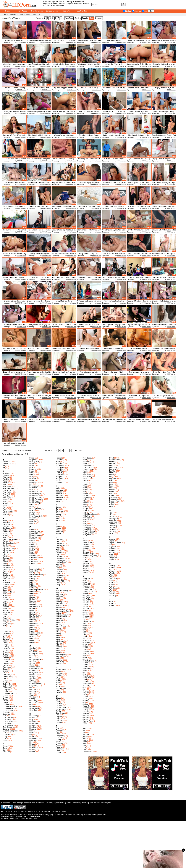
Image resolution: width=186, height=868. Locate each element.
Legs (58, 555)
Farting (32, 580)
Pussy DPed (87, 525)
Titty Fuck (113, 479)
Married (59, 598)
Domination (34, 486)
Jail (57, 509)
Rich (84, 558)
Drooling (32, 514)
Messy (58, 624)
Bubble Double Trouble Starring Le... (114, 113)
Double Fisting (35, 495)
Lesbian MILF (61, 558)
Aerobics (6, 479)
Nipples (59, 679)
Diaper (32, 471)
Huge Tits (59, 471)
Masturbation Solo (63, 611)
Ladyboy (59, 543)
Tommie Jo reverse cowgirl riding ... (14, 255)
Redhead (86, 544)
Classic (5, 665)
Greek (32, 695)
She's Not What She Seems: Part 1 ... (164, 136)
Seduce (85, 593)
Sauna (85, 582)
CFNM (5, 650)
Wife (111, 586)
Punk (84, 522)
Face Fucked (34, 569)
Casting (6, 643)
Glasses (32, 676)
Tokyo (111, 484)
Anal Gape (7, 496)
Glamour (33, 674)
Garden (32, 656)
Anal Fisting (7, 492)
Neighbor (59, 675)
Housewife (60, 465)
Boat (5, 581)
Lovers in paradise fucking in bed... (89, 349)
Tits (110, 477)
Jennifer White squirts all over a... (64, 230)
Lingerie (59, 571)
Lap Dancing (60, 545)
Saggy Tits (86, 579)
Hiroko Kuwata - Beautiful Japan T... (64, 326)
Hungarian (60, 479)
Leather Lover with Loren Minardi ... (139, 255)
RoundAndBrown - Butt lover (89, 325)
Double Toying (35, 503)
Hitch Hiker (33, 740)
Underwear (113, 524)
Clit (4, 673)
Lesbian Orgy (61, 560)
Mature (58, 613)
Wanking (112, 566)
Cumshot (6, 729)
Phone (85, 464)
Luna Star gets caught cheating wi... (39, 65)
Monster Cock (61, 654)
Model (58, 649)
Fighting (32, 597)
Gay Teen (33, 661)
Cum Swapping (8, 727)
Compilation (7, 690)
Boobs (5, 586)
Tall (84, 733)
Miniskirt (59, 637)
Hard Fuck (33, 727)
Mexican (59, 628)
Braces (5, 596)
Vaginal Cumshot (115, 543)
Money (58, 652)
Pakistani (59, 730)
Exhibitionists (34, 558)
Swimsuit (86, 717)
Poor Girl (86, 494)
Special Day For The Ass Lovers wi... (14, 231)
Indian (58, 488)
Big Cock (6, 547)
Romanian (86, 565)
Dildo (31, 475)
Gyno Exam (34, 710)
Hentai (32, 737)
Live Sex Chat (82, 11)
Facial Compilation (36, 575)
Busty (5, 622)
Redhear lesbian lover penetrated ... (164, 326)
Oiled (58, 702)
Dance (5, 746)
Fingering (33, 601)
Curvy (5, 737)
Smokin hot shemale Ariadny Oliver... (114, 373)
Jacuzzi (59, 507)
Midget (58, 630)
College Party (8, 686)
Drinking (32, 512)
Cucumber (7, 714)
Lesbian (59, 556)
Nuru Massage (61, 688)
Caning (5, 635)
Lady (58, 541)
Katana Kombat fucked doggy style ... (114, 136)
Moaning (59, 647)
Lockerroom (60, 575)
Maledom (59, 596)
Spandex (86, 663)
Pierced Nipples (88, 467)
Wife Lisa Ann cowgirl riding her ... (39, 159)
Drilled (32, 510)
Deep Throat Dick (36, 516)
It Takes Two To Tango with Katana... (39, 89)
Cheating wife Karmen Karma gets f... (139, 184)
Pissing (85, 480)
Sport (84, 674)
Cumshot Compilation (11, 731)
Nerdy (58, 677)
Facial (32, 573)
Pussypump (87, 535)
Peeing (58, 745)
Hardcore (33, 729)
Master (58, 607)
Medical (59, 619)
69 (4, 468)
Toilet (111, 482)
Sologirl (85, 657)
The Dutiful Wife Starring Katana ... (14, 160)
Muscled (59, 664)
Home (7, 11)
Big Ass (6, 541)
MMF (58, 645)
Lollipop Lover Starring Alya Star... (164, 159)
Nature (58, 672)
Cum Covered (8, 718)
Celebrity (6, 647)
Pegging (59, 747)
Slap (84, 631)
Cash (5, 641)
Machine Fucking (62, 591)
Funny (32, 642)
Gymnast (33, 706)
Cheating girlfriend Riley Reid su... (39, 301)
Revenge (86, 552)
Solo (84, 655)
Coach (5, 680)
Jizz (57, 517)
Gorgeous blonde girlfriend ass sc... (64, 373)
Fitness (32, 612)
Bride (5, 603)
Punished (86, 520)
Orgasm (59, 717)
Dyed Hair (33, 522)
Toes (111, 480)
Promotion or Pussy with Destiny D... (64, 255)
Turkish (112, 505)
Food (31, 622)
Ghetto (32, 665)
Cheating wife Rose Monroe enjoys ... (89, 136)
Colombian (7, 688)
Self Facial (86, 597)
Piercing (85, 471)
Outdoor (59, 722)
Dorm (31, 490)
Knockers (59, 532)
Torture (112, 492)
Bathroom (6, 532)
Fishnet (32, 608)
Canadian (6, 633)
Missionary (60, 641)
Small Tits (86, 642)
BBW (5, 534)
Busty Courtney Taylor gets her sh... (14, 207)
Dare (5, 750)
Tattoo (85, 738)
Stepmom (86, 682)
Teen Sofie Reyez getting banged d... (39, 113)
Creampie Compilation (11, 707)
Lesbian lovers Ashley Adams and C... (164, 207)
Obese (58, 698)
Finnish (32, 603)
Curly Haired (7, 735)
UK (110, 514)
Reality (85, 541)
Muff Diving (60, 662)
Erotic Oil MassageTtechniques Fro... (64, 420)
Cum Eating (7, 720)
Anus (5, 502)
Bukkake (6, 611)
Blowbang (6, 575)
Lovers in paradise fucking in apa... (14, 444)
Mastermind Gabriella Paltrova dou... (39, 184)
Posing (85, 499)
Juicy (58, 520)
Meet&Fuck (67, 11)
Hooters (32, 752)
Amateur (6, 483)
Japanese (59, 511)
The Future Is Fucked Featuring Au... (39, 231)
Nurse (58, 687)
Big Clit (5, 545)
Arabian (6, 503)
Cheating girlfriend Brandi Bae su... (14, 278)
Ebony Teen (34, 537)
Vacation (112, 539)
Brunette (6, 607)
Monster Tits (60, 656)
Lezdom (59, 564)
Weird (111, 575)
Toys (111, 494)
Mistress (59, 643)
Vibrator (112, 548)
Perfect (59, 753)
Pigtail (85, 473)
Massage (59, 602)
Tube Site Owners (29, 803)
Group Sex (33, 702)
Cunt (5, 733)
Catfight (6, 645)
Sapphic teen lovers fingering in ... (64, 348)
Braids (5, 597)
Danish (5, 748)
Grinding (32, 697)
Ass (4, 509)
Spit (84, 672)
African (5, 481)
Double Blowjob (35, 494)
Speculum (86, 669)
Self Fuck (86, 601)
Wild (111, 590)
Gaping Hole (34, 654)
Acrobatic (6, 473)
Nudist (58, 683)
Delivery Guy (34, 462)
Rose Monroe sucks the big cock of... (164, 255)
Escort (32, 552)
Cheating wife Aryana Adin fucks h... (114, 231)
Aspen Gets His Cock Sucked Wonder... (139, 89)
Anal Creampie (8, 488)
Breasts (6, 601)
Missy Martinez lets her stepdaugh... (64, 302)
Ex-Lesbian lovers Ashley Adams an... (64, 278)
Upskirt (112, 533)
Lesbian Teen (61, 562)
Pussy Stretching (89, 531)
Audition (6, 515)
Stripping (86, 699)
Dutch (31, 520)
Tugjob (111, 503)
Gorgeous (33, 686)
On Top (59, 711)
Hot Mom (59, 460)
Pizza (84, 482)
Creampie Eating (9, 708)
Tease (85, 742)
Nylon (58, 690)
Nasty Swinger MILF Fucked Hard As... (14, 349)
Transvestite (113, 499)
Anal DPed (7, 490)
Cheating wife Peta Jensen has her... (14, 326)
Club (5, 678)
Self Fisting (86, 599)
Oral (58, 715)
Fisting (32, 610)
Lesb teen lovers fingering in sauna (139, 349)
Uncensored (113, 518)
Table (84, 729)
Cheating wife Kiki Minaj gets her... (39, 255)
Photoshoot (87, 465)
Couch (5, 695)
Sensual (85, 605)
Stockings (86, 685)
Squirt (85, 680)
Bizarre (5, 562)
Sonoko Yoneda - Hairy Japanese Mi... (114, 397)
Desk (31, 467)
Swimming (86, 715)
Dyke (31, 524)
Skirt (84, 629)
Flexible (32, 618)
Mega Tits (59, 620)
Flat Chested (34, 616)
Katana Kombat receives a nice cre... (164, 65)
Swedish (86, 713)
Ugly (111, 513)
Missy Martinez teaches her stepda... (114, 302)
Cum (5, 716)
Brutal (5, 609)
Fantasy (32, 579)
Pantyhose (60, 736)
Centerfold (7, 648)
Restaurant (86, 548)
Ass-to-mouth (8, 511)
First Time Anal (35, 607)
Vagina (111, 541)
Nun (57, 685)
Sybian (85, 723)
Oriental (59, 720)
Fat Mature (33, 586)
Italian (58, 501)
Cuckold (6, 712)
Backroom (7, 524)
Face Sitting (34, 571)
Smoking (86, 644)
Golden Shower (35, 684)
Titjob (111, 473)
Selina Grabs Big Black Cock (39, 419)
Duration (99, 18)
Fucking (32, 640)
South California (88, 661)
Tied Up (112, 464)
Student (85, 704)
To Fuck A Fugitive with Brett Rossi (164, 397)
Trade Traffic (16, 803)
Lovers (58, 583)
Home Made (34, 748)
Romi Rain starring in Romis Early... (89, 397)
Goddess (33, 682)
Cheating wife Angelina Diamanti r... (14, 113)
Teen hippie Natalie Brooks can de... (114, 255)
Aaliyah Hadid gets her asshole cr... (64, 113)
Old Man (59, 705)
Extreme (32, 563)
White (111, 582)
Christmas (7, 660)
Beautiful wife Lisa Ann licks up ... (64, 159)
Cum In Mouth (8, 722)
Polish (85, 488)
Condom (6, 692)
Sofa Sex (86, 652)
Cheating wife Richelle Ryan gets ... (89, 41)
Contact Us (40, 803)
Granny (32, 693)
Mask (58, 600)
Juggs (58, 518)
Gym (31, 704)
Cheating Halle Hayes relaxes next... (64, 65)
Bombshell (7, 582)
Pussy (85, 524)
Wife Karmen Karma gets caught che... (164, 184)
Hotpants (59, 464)
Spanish (85, 665)
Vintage (112, 550)
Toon (111, 488)
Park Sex (59, 738)
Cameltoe (6, 632)
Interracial (60, 498)
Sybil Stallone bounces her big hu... (139, 160)
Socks (85, 650)
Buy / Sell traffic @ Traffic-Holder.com (66, 803)
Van (110, 545)
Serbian (85, 607)
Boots (5, 588)
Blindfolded (7, 569)
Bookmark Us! (35, 14)
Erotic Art (33, 550)
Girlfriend (33, 671)
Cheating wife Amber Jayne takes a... (164, 231)
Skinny (85, 627)
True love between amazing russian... (139, 373)
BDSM (5, 536)
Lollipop (59, 577)
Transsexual (113, 497)
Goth (31, 687)
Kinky (58, 526)
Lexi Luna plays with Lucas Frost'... (89, 113)
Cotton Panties (8, 693)
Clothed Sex (7, 677)
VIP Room (113, 552)
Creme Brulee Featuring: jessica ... (14, 420)
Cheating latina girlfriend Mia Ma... (14, 302)
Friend (32, 638)
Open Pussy (60, 713)
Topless (112, 490)
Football (32, 625)
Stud (84, 702)
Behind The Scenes (10, 539)
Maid (58, 592)
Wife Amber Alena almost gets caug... (139, 207)
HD (31, 735)
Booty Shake (7, 592)
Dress (31, 507)
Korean (59, 534)
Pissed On (86, 479)
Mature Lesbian (62, 617)
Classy (5, 669)
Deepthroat (33, 460)
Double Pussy (34, 501)
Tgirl (84, 746)
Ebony (32, 529)
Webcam (112, 571)
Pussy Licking (87, 529)
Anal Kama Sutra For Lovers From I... (114, 349)
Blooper (6, 573)
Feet (31, 588)
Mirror (58, 639)
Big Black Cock (8, 543)
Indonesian (60, 490)
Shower (85, 618)
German (32, 663)
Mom (58, 651)
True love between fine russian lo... (139, 420)
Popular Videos (37, 11)
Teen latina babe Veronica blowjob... (89, 373)
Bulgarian (6, 612)
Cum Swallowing (9, 725)
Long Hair (59, 579)
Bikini (5, 556)
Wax (111, 569)
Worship (112, 594)
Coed (5, 682)
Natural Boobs (61, 670)
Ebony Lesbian (35, 531)
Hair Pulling (34, 716)
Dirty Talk (33, 479)
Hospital (59, 458)
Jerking (59, 515)
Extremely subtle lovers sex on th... (14, 373)
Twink (111, 507)
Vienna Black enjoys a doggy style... (164, 113)
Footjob (32, 627)
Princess (86, 507)
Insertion (59, 494)
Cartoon (6, 639)
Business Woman (9, 620)
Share (85, 610)
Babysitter (6, 523)
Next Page (69, 18)
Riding (85, 559)
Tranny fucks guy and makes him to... (39, 373)
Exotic (32, 559)
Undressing (113, 526)
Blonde (5, 571)
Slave (85, 633)
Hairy (31, 720)
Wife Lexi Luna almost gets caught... (39, 207)
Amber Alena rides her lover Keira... (114, 207)
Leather (59, 553)
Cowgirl (6, 703)
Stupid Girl (86, 706)
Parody (59, 740)
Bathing (6, 530)
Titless (111, 475)
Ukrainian (113, 516)
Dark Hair (6, 752)
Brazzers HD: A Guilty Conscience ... (139, 302)
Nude (58, 681)
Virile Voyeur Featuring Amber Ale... (89, 207)
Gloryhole (33, 678)
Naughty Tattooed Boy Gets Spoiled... (164, 89)
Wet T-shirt (113, 579)
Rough (85, 569)
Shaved (85, 612)
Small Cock (87, 640)
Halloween (33, 722)
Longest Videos (52, 11)
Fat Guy (32, 584)
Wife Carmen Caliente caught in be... (89, 65)
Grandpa (33, 691)
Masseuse (60, 604)
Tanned (85, 736)
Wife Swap (113, 588)
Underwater (113, 522)
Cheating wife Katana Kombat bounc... (89, 160)
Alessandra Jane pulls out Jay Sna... (114, 89)
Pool (84, 492)
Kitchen (59, 530)
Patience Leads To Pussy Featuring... (89, 89)
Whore (111, 584)
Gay (145, 11)
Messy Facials (61, 626)
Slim (84, 635)
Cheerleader (7, 656)
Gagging (32, 648)
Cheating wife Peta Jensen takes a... (164, 302)
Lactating (59, 540)
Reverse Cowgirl (88, 554)
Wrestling (112, 596)
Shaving (85, 614)
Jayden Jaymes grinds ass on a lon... (139, 326)
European (33, 556)
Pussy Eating (87, 527)
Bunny (5, 614)
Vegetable (113, 547)
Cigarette (6, 663)
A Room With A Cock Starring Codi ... (64, 41)
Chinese (6, 658)
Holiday (32, 744)
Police (85, 486)
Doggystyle (33, 482)
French (32, 637)
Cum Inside (7, 723)
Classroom (7, 667)
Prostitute (86, 510)
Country (6, 699)
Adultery (6, 477)
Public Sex (86, 516)
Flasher (32, 614)
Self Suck (86, 603)
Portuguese (87, 497)
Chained (6, 652)
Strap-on (86, 693)
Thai (84, 748)
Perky (85, 460)
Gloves (32, 680)
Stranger (86, 691)
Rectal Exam (87, 543)
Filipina (32, 599)
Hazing (32, 733)
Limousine (60, 570)
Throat (111, 458)
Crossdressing (8, 710)
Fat (31, 582)
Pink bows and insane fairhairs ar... (164, 349)
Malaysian (60, 594)
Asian (5, 507)
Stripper (85, 697)
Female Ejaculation (36, 590)
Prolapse (86, 509)
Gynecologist (34, 708)
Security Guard (88, 592)
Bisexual (6, 558)
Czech (5, 740)
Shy (84, 620)
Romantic (86, 567)
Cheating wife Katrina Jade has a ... (64, 207)
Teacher (85, 740)
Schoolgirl (86, 584)
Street (85, 695)
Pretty (85, 505)
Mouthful (59, 660)
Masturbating (61, 609)
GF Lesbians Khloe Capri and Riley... (114, 278)
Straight (127, 11)
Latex (58, 547)
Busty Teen (7, 624)
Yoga (111, 603)
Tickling (112, 462)
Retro (84, 550)
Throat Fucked (114, 460)
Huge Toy (59, 473)
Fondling (33, 620)
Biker (5, 554)
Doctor (32, 480)
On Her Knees (61, 709)
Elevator (32, 541)
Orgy (58, 719)
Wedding (112, 573)
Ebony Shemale (35, 535)
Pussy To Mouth (88, 533)
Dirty (31, 477)
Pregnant (86, 503)
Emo (31, 543)
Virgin (111, 554)
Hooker (32, 750)
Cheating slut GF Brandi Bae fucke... (39, 278)
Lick (57, 568)
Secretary (86, 588)
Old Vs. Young (61, 707)
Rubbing (86, 571)
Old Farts (59, 704)
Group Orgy (34, 701)
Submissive (87, 708)
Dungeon (33, 518)
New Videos (22, 11)
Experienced (34, 561)
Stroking (85, 700)
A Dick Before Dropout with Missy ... (89, 302)
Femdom (33, 592)
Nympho (59, 692)
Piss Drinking (87, 477)
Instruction (60, 496)
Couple (5, 701)
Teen (84, 744)
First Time (33, 605)
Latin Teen (60, 551)
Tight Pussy (113, 467)
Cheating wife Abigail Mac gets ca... (39, 136)
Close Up (6, 675)
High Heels (33, 738)
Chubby (6, 661)
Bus (4, 616)
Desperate (33, 469)
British (5, 605)
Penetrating (60, 749)
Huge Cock (60, 467)
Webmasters (6, 803)
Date (92, 18)
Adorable (6, 475)
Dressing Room (35, 509)
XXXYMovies (22, 42)
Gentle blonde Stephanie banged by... (114, 420)
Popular (85, 18)
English (32, 546)
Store (84, 687)
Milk (57, 636)
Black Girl (6, 567)
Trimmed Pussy (115, 501)
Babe (5, 521)
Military (59, 634)
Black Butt (7, 566)
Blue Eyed (7, 579)
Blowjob (6, 577)
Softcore (86, 654)
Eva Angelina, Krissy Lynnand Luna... (114, 326)
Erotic (31, 548)
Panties (59, 734)
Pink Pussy (86, 475)
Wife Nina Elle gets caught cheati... (114, 160)
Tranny (112, 495)
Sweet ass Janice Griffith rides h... (139, 64)
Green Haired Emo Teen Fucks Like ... (164, 373)
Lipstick (59, 573)
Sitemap (49, 803)
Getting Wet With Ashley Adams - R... (139, 278)
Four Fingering (35, 633)
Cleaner (6, 671)
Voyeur (112, 560)
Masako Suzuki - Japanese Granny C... (139, 397)
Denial (32, 464)
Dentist (32, 465)
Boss (5, 594)
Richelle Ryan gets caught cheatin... (114, 41)
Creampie (6, 705)
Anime (5, 500)
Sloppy (85, 637)
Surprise (86, 712)
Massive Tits (60, 606)
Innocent (59, 492)
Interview (59, 499)
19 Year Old (7, 464)
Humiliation (60, 475)
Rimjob (85, 561)
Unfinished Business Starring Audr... (14, 89)
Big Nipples (7, 551)
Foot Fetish (33, 623)
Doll (31, 484)
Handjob (32, 725)
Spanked (86, 667)
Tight (111, 465)
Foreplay (33, 629)
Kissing (59, 528)
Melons (59, 622)
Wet (110, 577)
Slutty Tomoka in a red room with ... (14, 397)
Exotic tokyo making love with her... (164, 420)
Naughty (59, 673)
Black (5, 564)
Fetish (32, 593)
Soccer (85, 648)
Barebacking (7, 528)
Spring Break (87, 678)
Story (84, 689)
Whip (111, 581)
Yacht (111, 602)
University (113, 529)
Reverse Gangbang (90, 556)
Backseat (6, 526)
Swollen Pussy (88, 721)
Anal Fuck (6, 494)
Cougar (5, 697)
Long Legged (61, 581)
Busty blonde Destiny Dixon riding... (89, 255)
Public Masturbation (90, 514)
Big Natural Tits (8, 549)
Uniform (112, 528)
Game (32, 650)
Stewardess (87, 684)
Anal (4, 485)
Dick (31, 473)
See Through (87, 595)
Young (111, 605)
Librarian (59, 566)
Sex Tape (86, 608)
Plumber (86, 484)
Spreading (86, 676)
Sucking (85, 710)
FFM (31, 595)
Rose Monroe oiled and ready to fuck (39, 397)
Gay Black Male (35, 659)
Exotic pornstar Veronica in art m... (39, 349)
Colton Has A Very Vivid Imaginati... (114, 65)
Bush (5, 618)
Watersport (113, 567)
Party (58, 741)
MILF (58, 632)
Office (58, 700)
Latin (58, 549)
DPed (31, 505)
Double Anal (34, 492)
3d (4, 466)
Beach (5, 538)
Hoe (31, 742)
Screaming (86, 586)
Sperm (85, 670)
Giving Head (34, 673)
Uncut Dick (113, 520)
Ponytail (85, 490)
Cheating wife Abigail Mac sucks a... (14, 136)
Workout (112, 592)
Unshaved (113, 531)
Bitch (5, 560)
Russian (85, 573)
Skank (85, 625)
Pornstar (86, 495)
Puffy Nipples (87, 518)
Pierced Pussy (88, 469)
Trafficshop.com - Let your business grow (96, 803)
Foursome (33, 635)
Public (85, 512)
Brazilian (6, 599)
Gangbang (33, 652)
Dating (32, 458)
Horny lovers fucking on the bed (89, 419)
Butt (4, 626)
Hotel (58, 462)
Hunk (58, 480)
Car (4, 637)
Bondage (6, 584)
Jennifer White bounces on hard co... (139, 231)
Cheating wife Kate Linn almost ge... (164, 278)
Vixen (111, 556)
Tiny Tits (112, 471)
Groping (32, 699)
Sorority (85, 659)
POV (84, 501)
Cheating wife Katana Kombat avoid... (139, 136)
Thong (85, 749)
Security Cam (87, 590)
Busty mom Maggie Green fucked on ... (64, 89)
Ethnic (32, 554)
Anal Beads (7, 487)
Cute (5, 738)
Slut (84, 638)
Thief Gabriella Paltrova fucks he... (14, 184)
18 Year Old (7, 462)
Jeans (58, 513)
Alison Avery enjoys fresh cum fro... (14, 65)
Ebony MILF (34, 533)
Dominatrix (33, 488)
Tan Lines (86, 734)
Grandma (33, 689)
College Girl (7, 684)
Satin (84, 580)
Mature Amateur (62, 615)
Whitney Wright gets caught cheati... (64, 136)
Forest (32, 631)
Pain (58, 728)
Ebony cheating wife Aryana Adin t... (89, 231)
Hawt (31, 731)
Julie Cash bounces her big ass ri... (139, 41)
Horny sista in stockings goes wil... (39, 326)
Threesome (87, 751)
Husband (59, 482)
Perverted (86, 462)
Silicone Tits (87, 622)
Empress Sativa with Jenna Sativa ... (64, 184)
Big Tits (5, 553)
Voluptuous (113, 558)
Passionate (60, 743)
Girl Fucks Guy (35, 667)
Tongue (112, 486)
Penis (58, 751)
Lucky (58, 585)
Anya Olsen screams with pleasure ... (14, 41)
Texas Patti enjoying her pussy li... (89, 183)
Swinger (85, 719)
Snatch (85, 646)
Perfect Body (87, 458)
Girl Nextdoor (34, 669)
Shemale (137, 11)
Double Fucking (35, 497)
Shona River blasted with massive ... (39, 41)
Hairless (32, 718)
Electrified (33, 539)
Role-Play (86, 563)
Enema (32, 544)
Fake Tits (33, 577)
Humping (59, 477)
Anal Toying (7, 498)
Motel (58, 658)
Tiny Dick (112, 469)
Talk (84, 731)
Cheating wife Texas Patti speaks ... (114, 184)
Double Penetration (36, 499)
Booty (5, 590)
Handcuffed (34, 723)
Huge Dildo (60, 469)
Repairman (86, 546)
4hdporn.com (15, 815)
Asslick (5, 513)
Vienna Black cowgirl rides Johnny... (139, 113)
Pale (58, 732)
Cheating (6, 654)
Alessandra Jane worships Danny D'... (164, 41)
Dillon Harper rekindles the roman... (64, 397)
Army (5, 505)
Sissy (84, 623)
